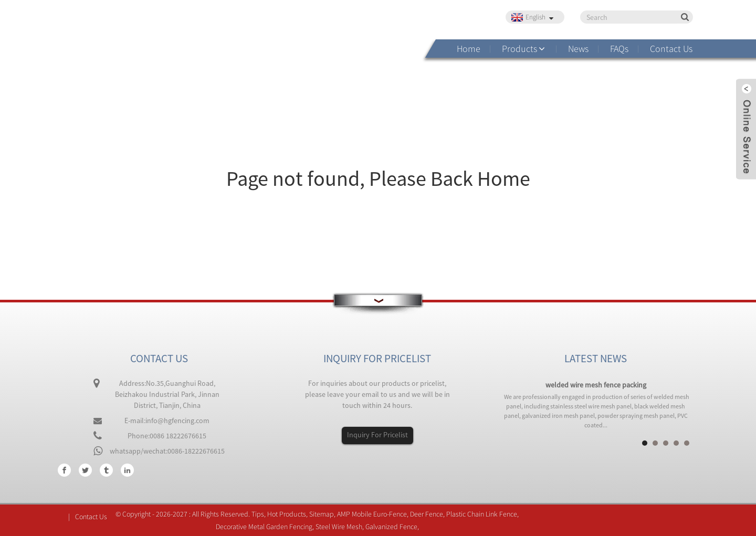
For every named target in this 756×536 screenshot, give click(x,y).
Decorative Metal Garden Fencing (264, 527)
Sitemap (322, 514)
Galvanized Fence (391, 527)
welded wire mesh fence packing (596, 385)
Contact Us (671, 49)
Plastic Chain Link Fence (482, 514)
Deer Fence (427, 514)
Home (469, 49)
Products (519, 49)
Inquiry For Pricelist (377, 435)
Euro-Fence (390, 514)
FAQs (619, 49)
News (578, 49)
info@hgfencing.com (177, 421)
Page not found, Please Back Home (378, 178)
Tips (258, 514)
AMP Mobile (354, 514)
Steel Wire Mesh (339, 527)
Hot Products (287, 514)
